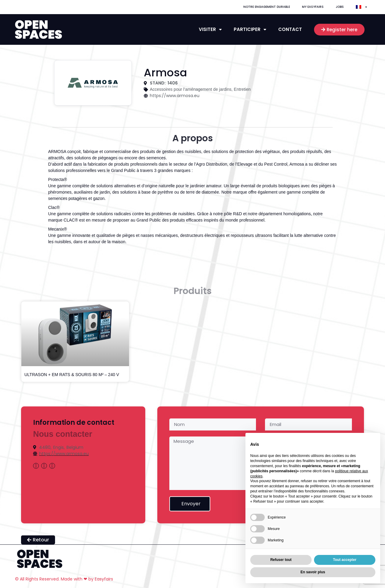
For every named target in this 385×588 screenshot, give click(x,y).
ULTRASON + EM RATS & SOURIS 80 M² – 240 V (72, 375)
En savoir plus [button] (313, 572)
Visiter (210, 30)
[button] (339, 30)
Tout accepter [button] (345, 560)
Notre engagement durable (267, 7)
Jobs (340, 7)
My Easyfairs (313, 7)
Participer (250, 30)
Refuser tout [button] (281, 560)
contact (290, 29)
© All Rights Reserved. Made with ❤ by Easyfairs (64, 579)
